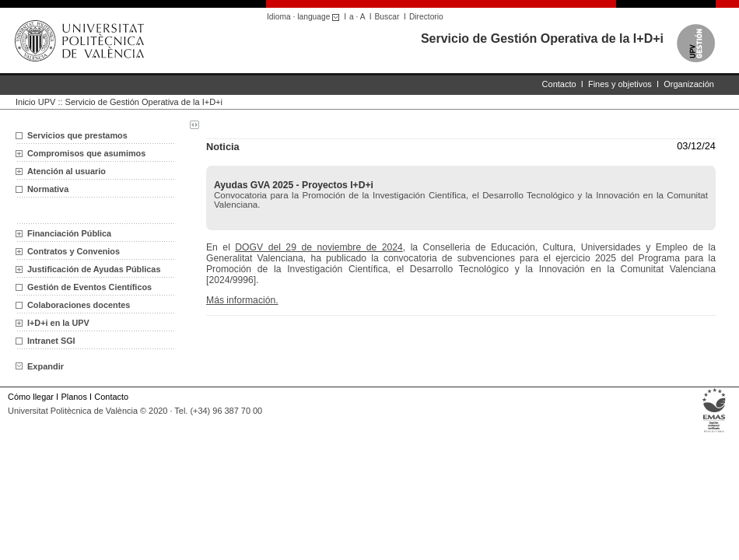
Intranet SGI (51, 341)
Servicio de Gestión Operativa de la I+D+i (542, 38)
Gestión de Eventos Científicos (89, 287)
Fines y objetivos (620, 84)
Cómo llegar (31, 397)
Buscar (387, 17)
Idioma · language (305, 17)
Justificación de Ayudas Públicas (94, 269)
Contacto (559, 84)
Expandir (40, 366)
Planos (74, 397)
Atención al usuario (67, 171)
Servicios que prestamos (77, 135)
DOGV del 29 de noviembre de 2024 (319, 247)
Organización (689, 84)
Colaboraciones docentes (79, 305)
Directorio (426, 17)
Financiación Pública (69, 233)
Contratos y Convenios (74, 251)
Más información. (242, 300)
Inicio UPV (35, 102)
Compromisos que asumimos (86, 153)
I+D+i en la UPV (58, 323)
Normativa (48, 189)
